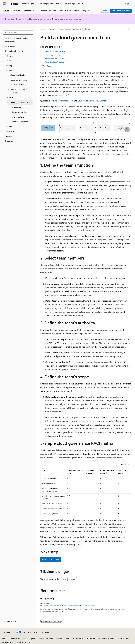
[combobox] (18, 33)
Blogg (58, 638)
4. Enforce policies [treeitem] (17, 117)
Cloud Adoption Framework (70, 29)
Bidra (68, 638)
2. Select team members (52, 55)
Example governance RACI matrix (93, 101)
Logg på (129, 3)
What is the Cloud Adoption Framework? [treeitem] (17, 40)
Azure (52, 29)
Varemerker (7, 642)
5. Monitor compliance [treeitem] (19, 122)
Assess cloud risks (51, 559)
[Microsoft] (5, 4)
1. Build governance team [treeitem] (20, 102)
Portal (105, 11)
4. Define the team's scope (53, 62)
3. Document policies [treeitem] (18, 112)
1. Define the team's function (54, 52)
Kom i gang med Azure (121, 11)
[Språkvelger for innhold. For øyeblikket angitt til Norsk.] (7, 632)
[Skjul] (32, 27)
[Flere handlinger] (129, 29)
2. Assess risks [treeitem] (15, 107)
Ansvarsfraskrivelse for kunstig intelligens (19, 638)
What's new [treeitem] (10, 46)
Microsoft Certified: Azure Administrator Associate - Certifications (67, 606)
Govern (88, 29)
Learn (43, 29)
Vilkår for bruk (124, 638)
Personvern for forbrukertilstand (100, 638)
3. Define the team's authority (54, 58)
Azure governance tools (62, 101)
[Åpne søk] (122, 4)
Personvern (78, 638)
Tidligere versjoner (46, 638)
